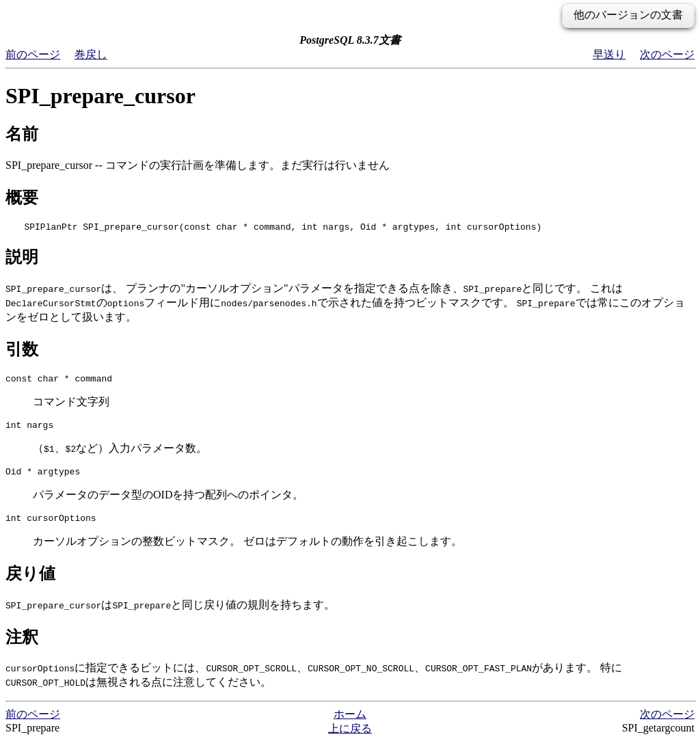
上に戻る (350, 739)
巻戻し (91, 54)
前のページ (33, 54)
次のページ (667, 54)
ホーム (350, 724)
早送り (609, 54)
